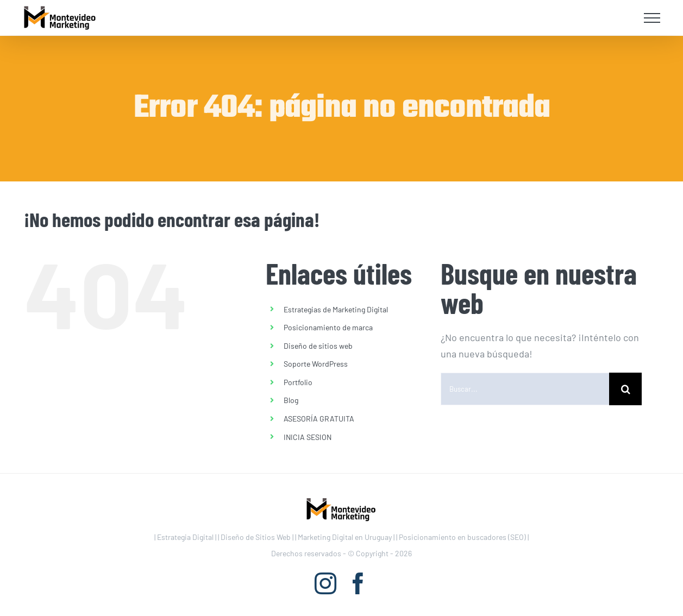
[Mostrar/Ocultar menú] (652, 18)
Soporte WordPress (316, 364)
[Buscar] (625, 389)
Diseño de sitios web (318, 346)
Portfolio (298, 382)
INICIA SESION (308, 437)
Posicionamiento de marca (328, 327)
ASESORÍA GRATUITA (319, 419)
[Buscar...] (525, 389)
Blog (291, 400)
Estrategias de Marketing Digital (336, 309)
